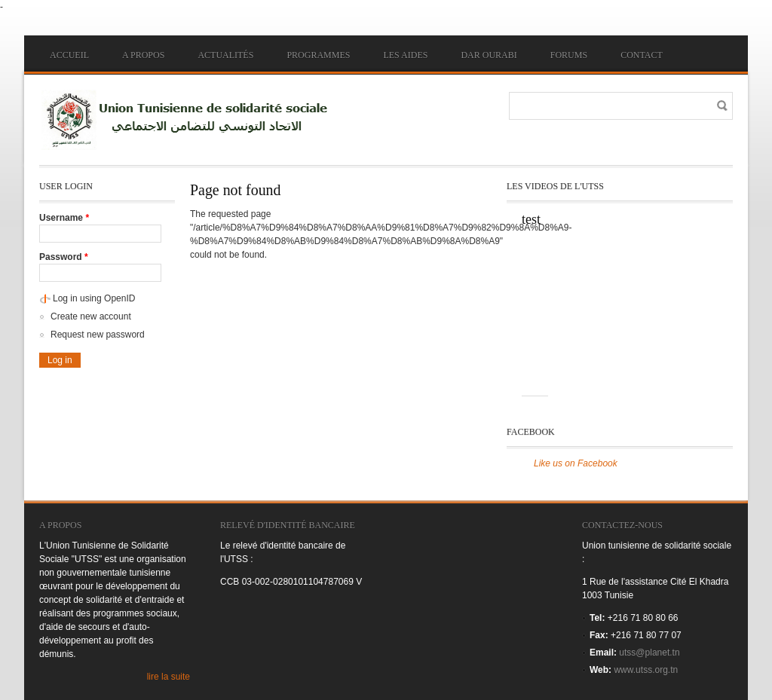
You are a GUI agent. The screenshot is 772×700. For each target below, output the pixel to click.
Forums (569, 55)
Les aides (405, 55)
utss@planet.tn (649, 653)
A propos (143, 55)
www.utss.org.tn (646, 670)
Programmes (318, 55)
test (531, 219)
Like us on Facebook (576, 463)
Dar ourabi (489, 55)
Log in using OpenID (94, 298)
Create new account (91, 316)
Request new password (98, 335)
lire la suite (168, 677)
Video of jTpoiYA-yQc (597, 313)
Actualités (225, 55)
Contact (642, 55)
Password (64, 257)
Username (64, 218)
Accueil (69, 55)
